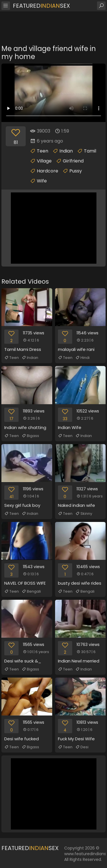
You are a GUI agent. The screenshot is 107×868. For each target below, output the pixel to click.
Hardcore (48, 171)
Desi (82, 747)
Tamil (90, 151)
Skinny (84, 514)
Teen (43, 151)
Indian (66, 151)
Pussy (76, 171)
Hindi (82, 358)
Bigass (30, 436)
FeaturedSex (41, 6)
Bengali (31, 591)
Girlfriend (73, 161)
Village (44, 161)
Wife (42, 181)
